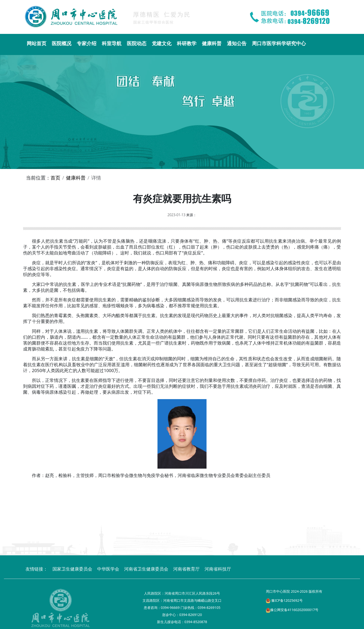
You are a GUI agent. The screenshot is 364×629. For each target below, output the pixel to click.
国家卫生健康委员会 (72, 569)
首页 (55, 178)
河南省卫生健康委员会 (146, 569)
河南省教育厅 (186, 569)
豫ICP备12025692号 (284, 600)
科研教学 (187, 43)
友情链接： (37, 569)
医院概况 (62, 43)
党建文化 (162, 43)
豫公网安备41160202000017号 (292, 610)
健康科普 (212, 43)
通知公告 (237, 43)
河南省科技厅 (218, 569)
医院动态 (137, 43)
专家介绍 (87, 43)
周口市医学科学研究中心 (279, 43)
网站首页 (37, 43)
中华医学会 (108, 569)
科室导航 (112, 43)
